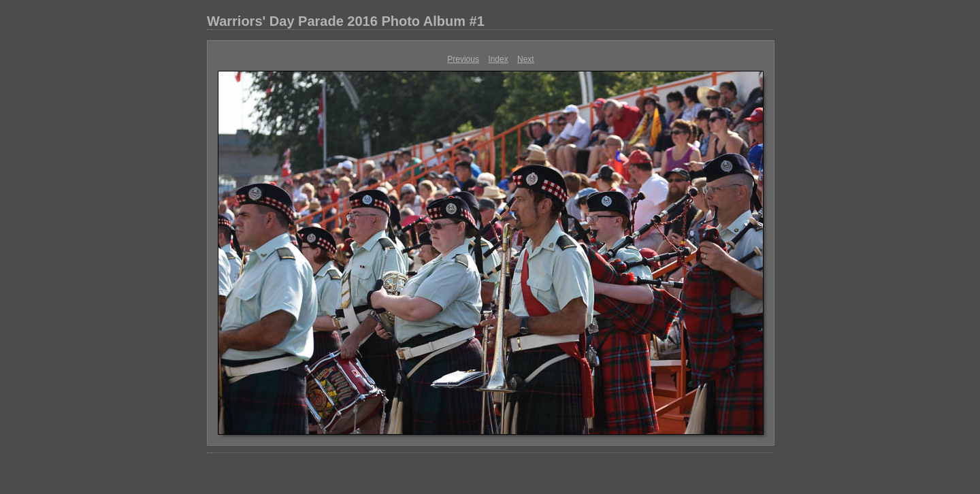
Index (498, 59)
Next (526, 59)
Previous (463, 59)
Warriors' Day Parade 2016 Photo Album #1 (346, 21)
